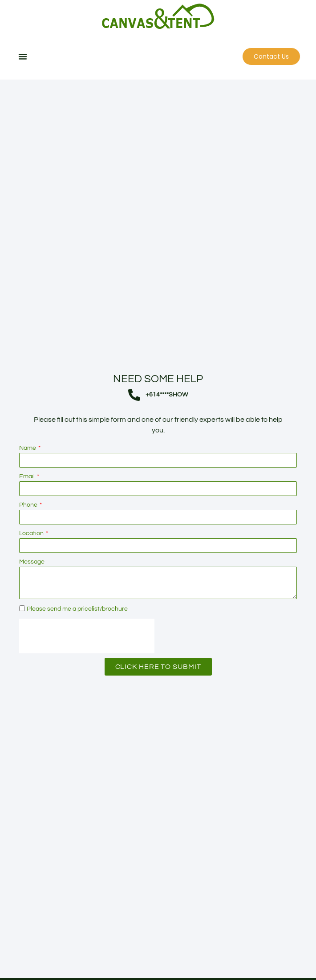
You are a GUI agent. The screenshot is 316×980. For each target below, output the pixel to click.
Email (28, 499)
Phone (29, 528)
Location (32, 556)
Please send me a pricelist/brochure (77, 632)
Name (28, 471)
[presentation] (87, 659)
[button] (23, 56)
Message (32, 584)
